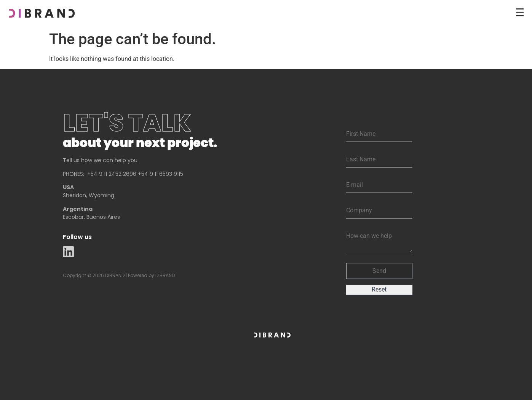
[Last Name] (379, 160)
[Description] (379, 241)
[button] (379, 271)
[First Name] (379, 134)
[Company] (379, 211)
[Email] (379, 185)
